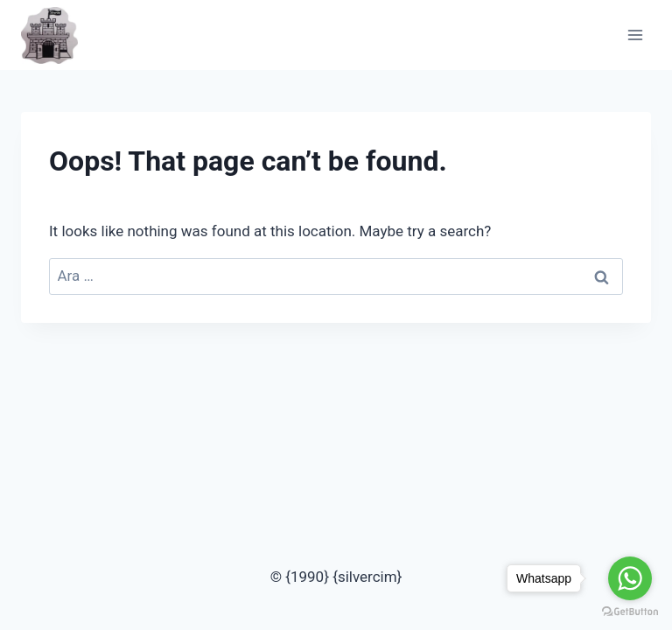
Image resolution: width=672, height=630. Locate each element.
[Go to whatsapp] (630, 578)
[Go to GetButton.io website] (630, 612)
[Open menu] (635, 35)
